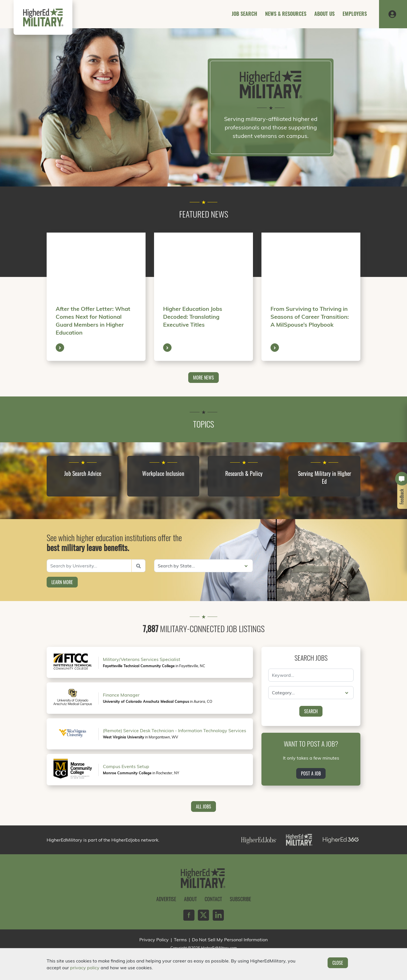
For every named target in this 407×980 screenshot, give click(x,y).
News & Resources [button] (286, 14)
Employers (355, 14)
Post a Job (311, 773)
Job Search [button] (244, 14)
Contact (213, 899)
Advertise (166, 899)
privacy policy (85, 968)
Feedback (402, 497)
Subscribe (240, 899)
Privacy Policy (154, 940)
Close (338, 963)
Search (311, 711)
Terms (180, 940)
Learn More (62, 582)
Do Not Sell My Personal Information (230, 940)
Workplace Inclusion (163, 473)
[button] (392, 14)
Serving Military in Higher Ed (324, 477)
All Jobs (203, 806)
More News (203, 378)
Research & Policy (244, 473)
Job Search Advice (83, 473)
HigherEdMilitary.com (219, 948)
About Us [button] (324, 14)
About (190, 899)
